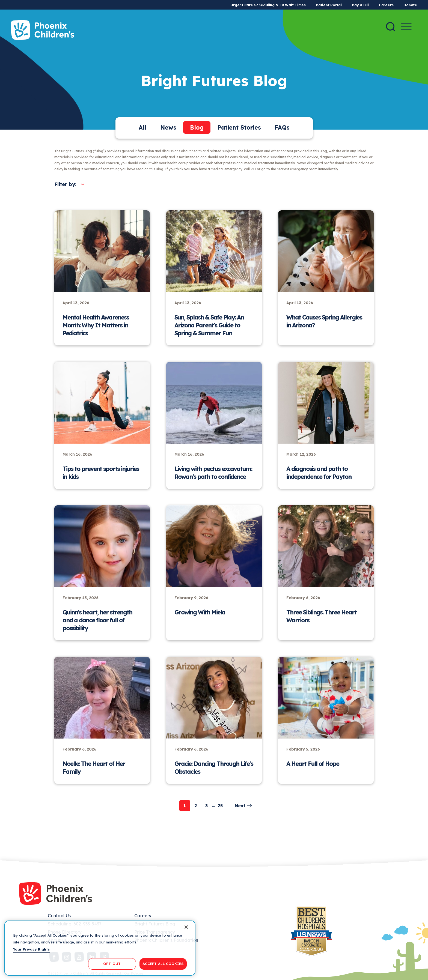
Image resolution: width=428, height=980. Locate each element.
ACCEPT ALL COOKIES (163, 964)
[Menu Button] (406, 27)
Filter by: (65, 184)
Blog (197, 127)
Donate (410, 5)
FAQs (282, 127)
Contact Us (59, 916)
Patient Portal (329, 5)
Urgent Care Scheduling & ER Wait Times (268, 5)
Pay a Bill (360, 5)
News (168, 127)
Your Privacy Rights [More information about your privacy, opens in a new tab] (31, 949)
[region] (100, 948)
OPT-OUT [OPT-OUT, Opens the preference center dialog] (112, 964)
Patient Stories (239, 127)
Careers (386, 5)
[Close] (186, 927)
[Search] (391, 27)
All (143, 127)
